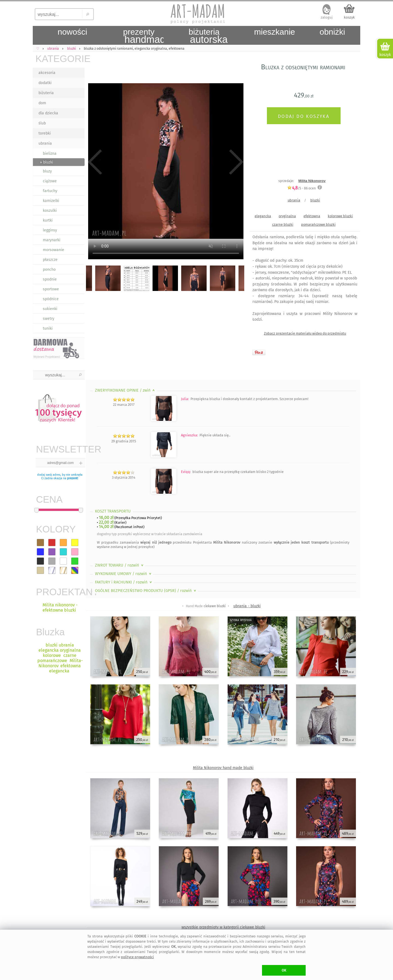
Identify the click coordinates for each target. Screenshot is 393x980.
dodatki (45, 83)
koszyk (349, 17)
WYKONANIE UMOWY (124, 574)
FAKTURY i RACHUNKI (124, 582)
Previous (95, 162)
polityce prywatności (137, 957)
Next (235, 162)
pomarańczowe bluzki (318, 224)
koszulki (50, 211)
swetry (49, 319)
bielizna (50, 154)
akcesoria (47, 73)
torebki (45, 133)
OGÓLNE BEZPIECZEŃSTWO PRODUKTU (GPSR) (146, 591)
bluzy (47, 171)
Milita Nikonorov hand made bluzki (223, 768)
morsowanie (53, 250)
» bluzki (47, 162)
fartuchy (50, 191)
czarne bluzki (283, 224)
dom (42, 103)
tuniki (48, 328)
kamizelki (51, 201)
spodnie (50, 279)
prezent (72, 478)
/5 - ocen (301, 188)
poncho (49, 269)
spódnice (51, 299)
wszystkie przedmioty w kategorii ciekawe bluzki (223, 927)
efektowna (312, 216)
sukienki (50, 309)
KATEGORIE (60, 59)
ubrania (45, 143)
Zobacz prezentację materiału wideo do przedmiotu (305, 333)
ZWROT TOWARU (120, 565)
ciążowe (50, 181)
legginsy (50, 230)
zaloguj (327, 17)
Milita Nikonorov (312, 181)
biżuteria (46, 93)
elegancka (263, 216)
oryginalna (287, 216)
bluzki (315, 200)
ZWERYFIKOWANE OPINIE (125, 390)
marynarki (52, 240)
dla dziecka (48, 113)
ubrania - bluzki (247, 606)
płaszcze (50, 260)
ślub (42, 123)
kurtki (48, 220)
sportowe (51, 289)
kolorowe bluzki (340, 216)
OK (284, 970)
